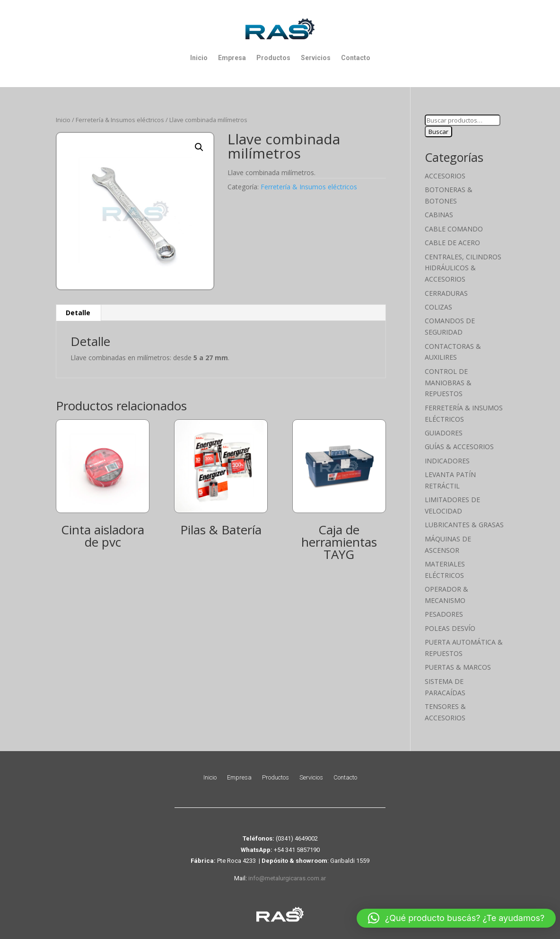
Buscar (438, 132)
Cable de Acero (452, 243)
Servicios (316, 58)
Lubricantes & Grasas (464, 525)
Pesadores (444, 614)
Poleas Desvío (450, 628)
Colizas (438, 307)
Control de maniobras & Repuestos (448, 383)
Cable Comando (454, 229)
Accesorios (445, 176)
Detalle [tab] (78, 313)
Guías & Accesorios (459, 447)
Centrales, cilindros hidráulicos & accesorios (463, 268)
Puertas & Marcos (458, 667)
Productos (273, 58)
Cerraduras (446, 293)
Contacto (356, 58)
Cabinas (439, 215)
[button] (199, 147)
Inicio (199, 58)
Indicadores (447, 461)
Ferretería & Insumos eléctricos (120, 120)
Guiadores (444, 433)
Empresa (232, 58)
